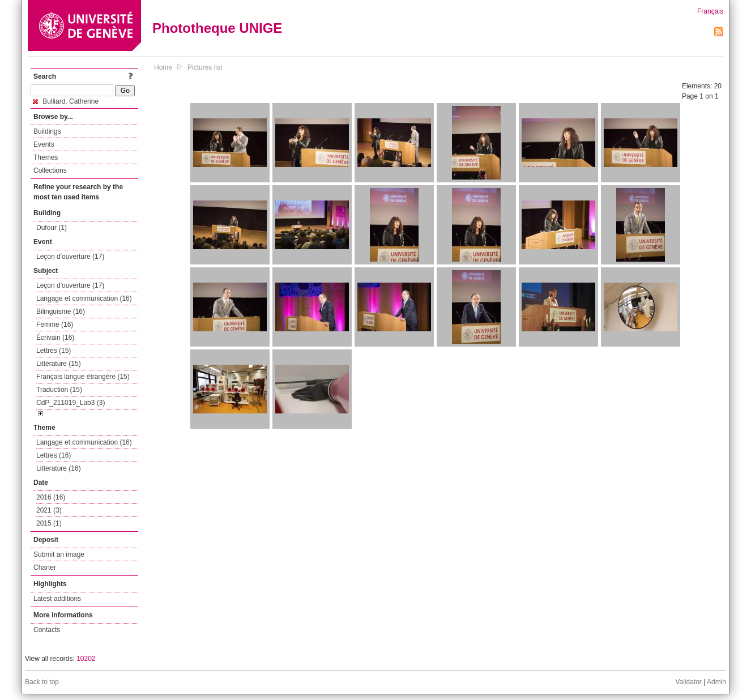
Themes (46, 157)
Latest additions (57, 599)
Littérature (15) (59, 364)
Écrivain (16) (55, 338)
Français (710, 11)
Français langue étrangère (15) (83, 377)
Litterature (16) (59, 468)
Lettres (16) (54, 455)
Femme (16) (55, 325)
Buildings (47, 131)
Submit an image (59, 554)
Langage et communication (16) (84, 298)
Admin (716, 682)
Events (44, 144)
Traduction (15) (59, 390)
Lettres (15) (54, 351)
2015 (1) (49, 523)
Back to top (42, 682)
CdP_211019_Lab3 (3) (71, 403)
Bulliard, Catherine (66, 101)
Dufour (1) (52, 228)
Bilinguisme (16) (61, 311)
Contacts (47, 630)
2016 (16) (51, 497)
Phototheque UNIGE (217, 28)
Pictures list (205, 67)
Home (163, 67)
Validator (688, 682)
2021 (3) (49, 510)
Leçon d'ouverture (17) (70, 257)
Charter (45, 567)
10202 (86, 659)
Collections (50, 170)
